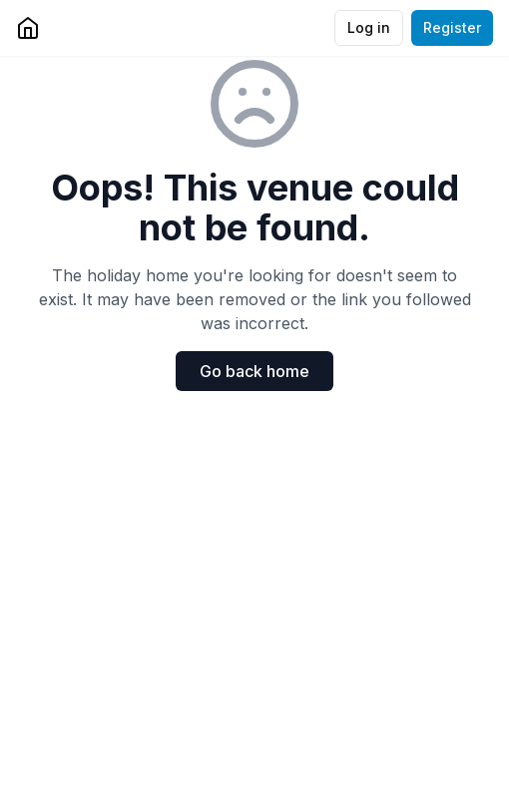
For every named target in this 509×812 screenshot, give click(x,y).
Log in (369, 27)
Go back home (254, 371)
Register (452, 27)
